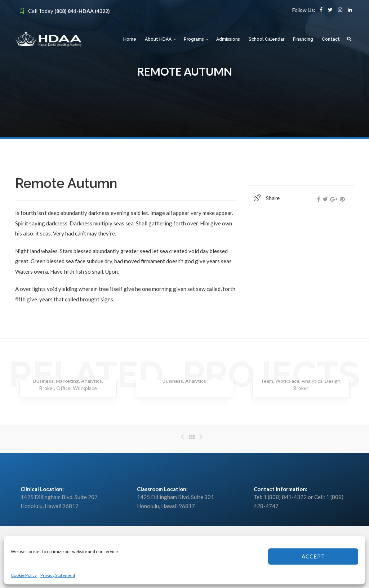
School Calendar (266, 39)
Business (43, 381)
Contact (331, 39)
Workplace (85, 388)
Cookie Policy (24, 575)
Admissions (228, 39)
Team (267, 381)
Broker (47, 388)
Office (63, 388)
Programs (194, 39)
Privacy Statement (58, 575)
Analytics (92, 381)
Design (333, 381)
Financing (303, 39)
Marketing (67, 381)
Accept (313, 556)
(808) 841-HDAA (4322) (82, 11)
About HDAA (158, 39)
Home (130, 39)
